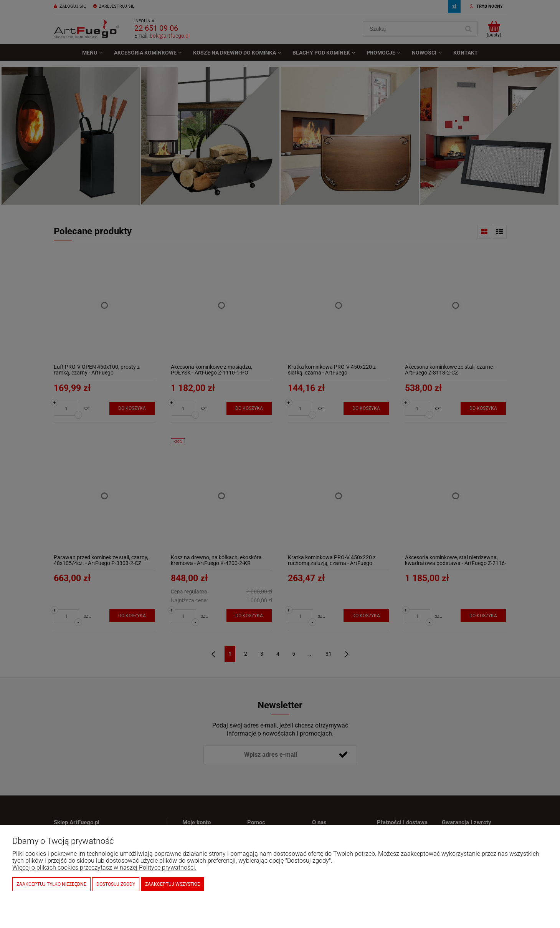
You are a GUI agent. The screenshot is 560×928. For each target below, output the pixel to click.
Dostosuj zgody (116, 884)
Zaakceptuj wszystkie (173, 884)
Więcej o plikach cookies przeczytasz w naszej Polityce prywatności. (104, 868)
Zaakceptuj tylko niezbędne (51, 884)
